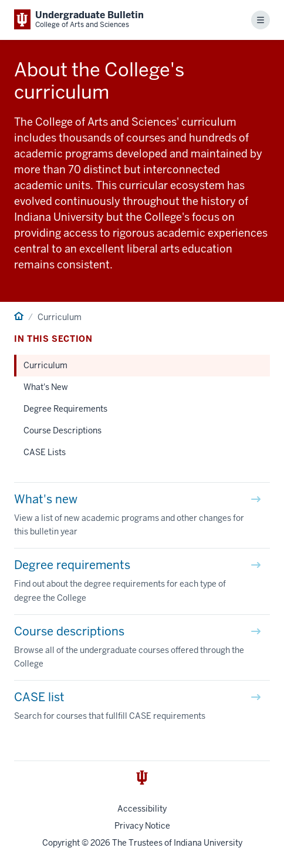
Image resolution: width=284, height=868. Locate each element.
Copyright (61, 843)
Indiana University (208, 843)
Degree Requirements (65, 409)
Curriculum (45, 365)
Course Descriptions (62, 430)
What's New (46, 387)
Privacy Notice (142, 826)
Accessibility (142, 809)
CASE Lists (45, 452)
